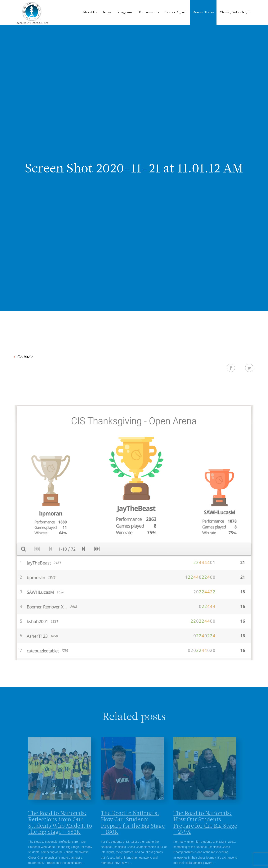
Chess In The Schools (32, 13)
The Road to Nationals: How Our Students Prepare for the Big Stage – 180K (133, 829)
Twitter (249, 368)
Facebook (231, 368)
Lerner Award (176, 12)
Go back (25, 357)
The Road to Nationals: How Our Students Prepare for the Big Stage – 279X (205, 829)
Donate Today (203, 12)
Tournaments (149, 12)
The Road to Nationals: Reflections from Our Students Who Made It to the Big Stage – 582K (60, 829)
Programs (125, 12)
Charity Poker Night (235, 12)
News (107, 12)
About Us (90, 12)
